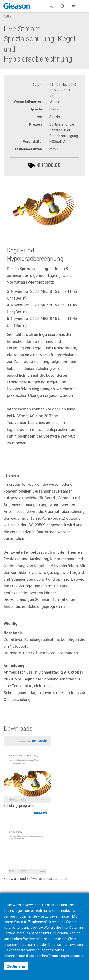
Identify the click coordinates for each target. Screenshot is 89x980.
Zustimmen (16, 966)
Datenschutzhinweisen (66, 945)
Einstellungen (59, 956)
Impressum (26, 945)
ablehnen (11, 956)
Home (7, 16)
